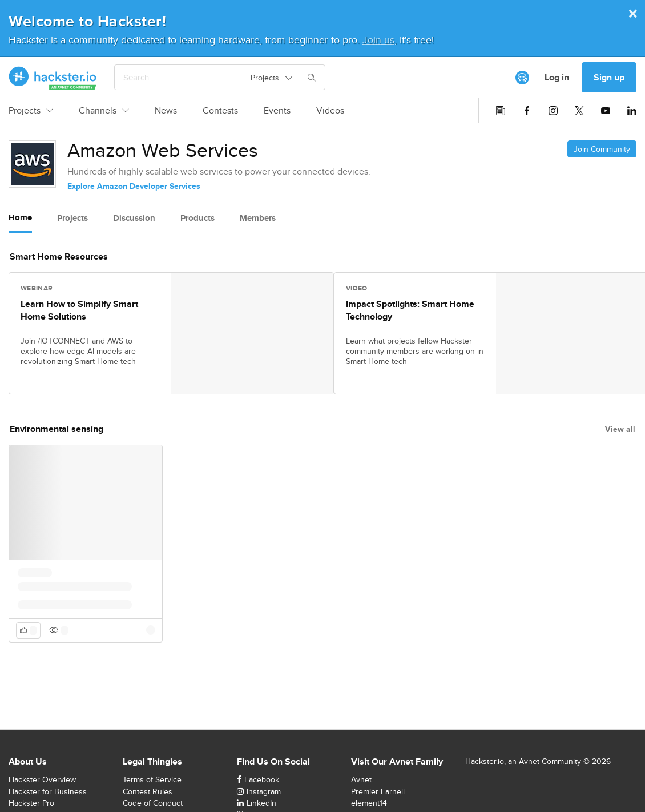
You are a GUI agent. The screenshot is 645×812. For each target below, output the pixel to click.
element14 (369, 803)
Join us (378, 40)
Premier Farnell (378, 791)
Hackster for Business (48, 791)
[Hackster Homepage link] (53, 78)
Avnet (361, 779)
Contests (220, 111)
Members (258, 218)
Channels (104, 111)
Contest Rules (148, 791)
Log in (557, 77)
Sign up (609, 77)
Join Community (602, 149)
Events (277, 111)
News (166, 111)
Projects (31, 111)
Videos (330, 111)
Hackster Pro (31, 803)
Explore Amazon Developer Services (134, 186)
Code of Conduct (153, 803)
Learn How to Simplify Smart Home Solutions (79, 310)
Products (197, 218)
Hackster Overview (42, 779)
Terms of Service (152, 779)
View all (620, 429)
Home (20, 217)
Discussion (134, 218)
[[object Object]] (522, 78)
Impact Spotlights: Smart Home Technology (410, 310)
